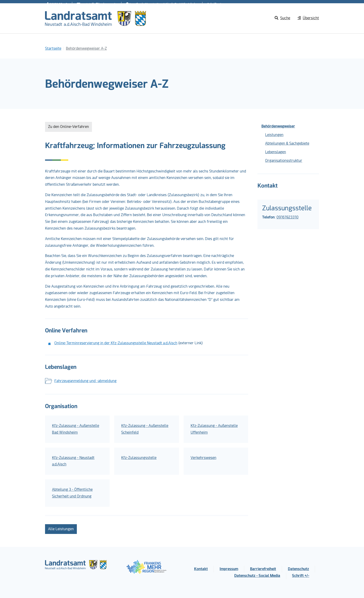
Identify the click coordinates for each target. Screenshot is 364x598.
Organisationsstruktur (284, 161)
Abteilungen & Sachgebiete (287, 143)
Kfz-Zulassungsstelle (139, 458)
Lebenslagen (276, 152)
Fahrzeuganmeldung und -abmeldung (85, 381)
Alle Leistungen (61, 529)
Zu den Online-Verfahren (68, 127)
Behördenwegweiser (278, 126)
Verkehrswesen (203, 458)
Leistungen (274, 135)
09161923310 (288, 217)
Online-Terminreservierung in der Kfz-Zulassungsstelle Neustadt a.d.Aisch (116, 343)
